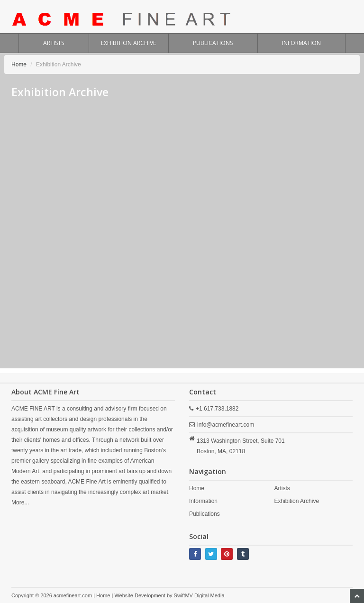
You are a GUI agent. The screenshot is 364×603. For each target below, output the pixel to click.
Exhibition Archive (296, 501)
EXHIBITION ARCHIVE (128, 43)
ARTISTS (54, 43)
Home (19, 64)
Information (203, 501)
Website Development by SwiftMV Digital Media (169, 595)
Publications (205, 514)
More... (20, 502)
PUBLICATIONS (213, 43)
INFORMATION (301, 43)
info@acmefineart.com (226, 425)
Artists (282, 488)
